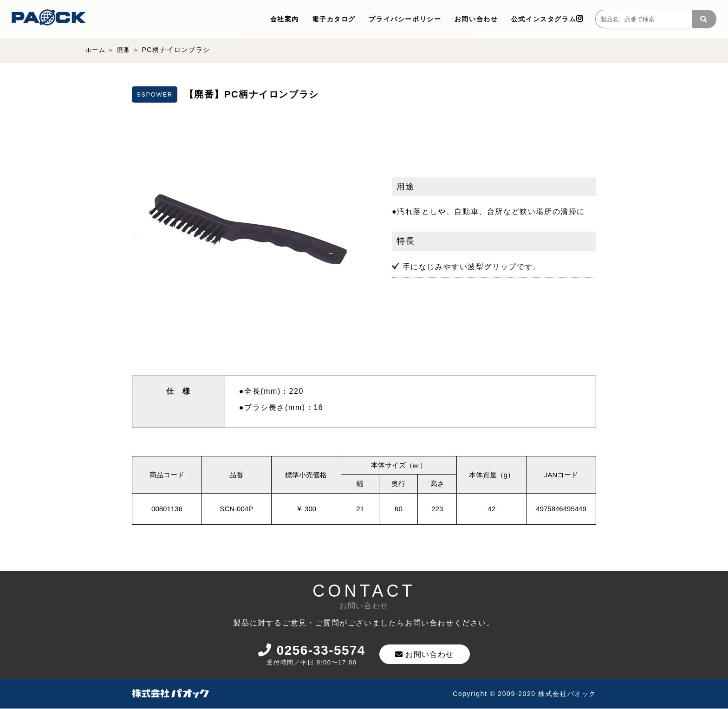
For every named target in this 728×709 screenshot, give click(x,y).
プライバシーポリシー (405, 19)
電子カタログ (334, 19)
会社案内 (285, 19)
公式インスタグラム (548, 19)
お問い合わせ (476, 19)
